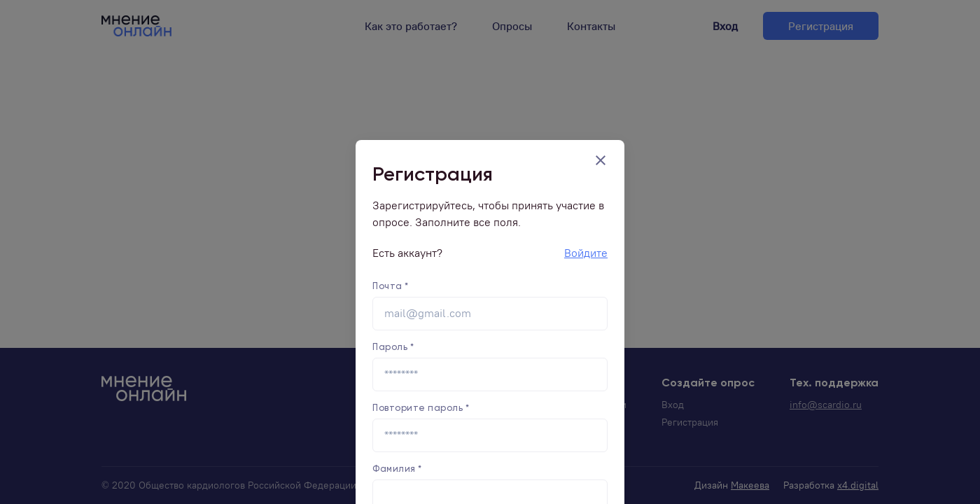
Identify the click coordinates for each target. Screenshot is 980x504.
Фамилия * (397, 469)
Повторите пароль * (421, 408)
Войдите (586, 253)
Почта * (391, 286)
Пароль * (393, 347)
